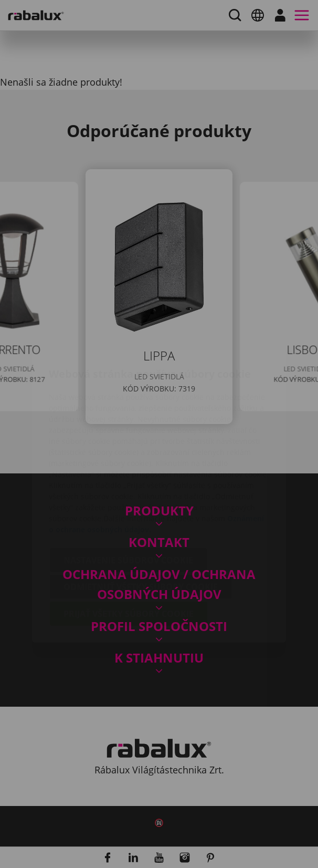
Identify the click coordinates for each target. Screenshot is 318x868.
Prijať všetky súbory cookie (129, 553)
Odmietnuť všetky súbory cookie (141, 526)
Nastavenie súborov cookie (128, 500)
